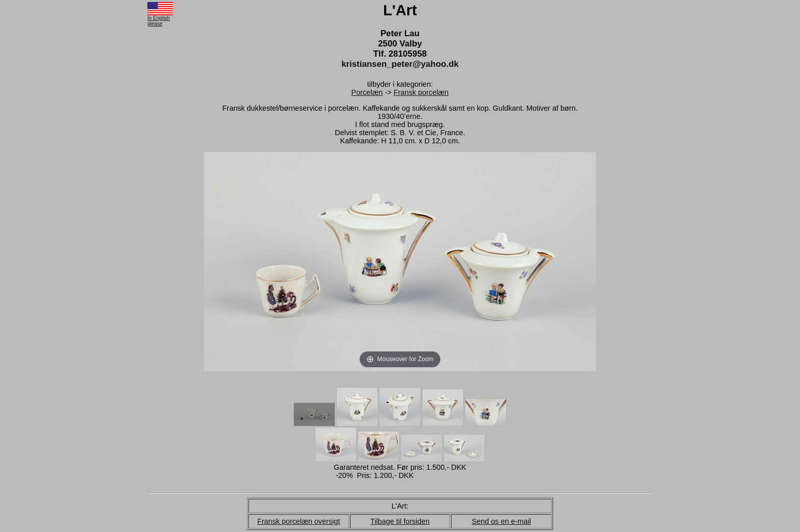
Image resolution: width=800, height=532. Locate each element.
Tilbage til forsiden (400, 521)
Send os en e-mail (502, 521)
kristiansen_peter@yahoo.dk (400, 64)
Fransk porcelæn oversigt (298, 521)
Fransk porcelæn (421, 92)
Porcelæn (367, 92)
